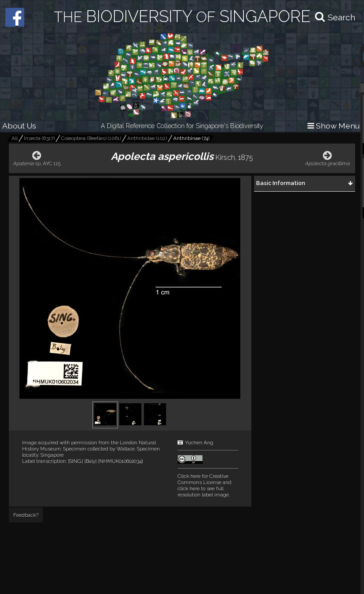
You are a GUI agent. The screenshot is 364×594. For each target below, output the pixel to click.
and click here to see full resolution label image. (205, 485)
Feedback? (26, 515)
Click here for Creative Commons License (203, 479)
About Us (19, 126)
